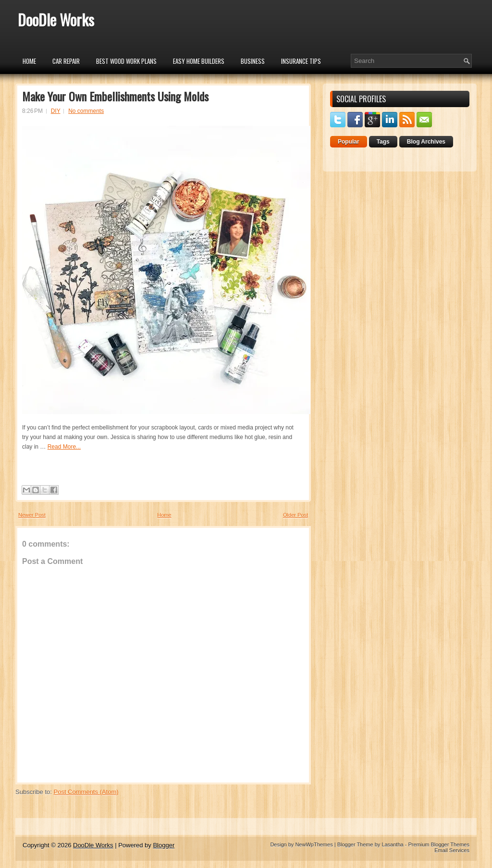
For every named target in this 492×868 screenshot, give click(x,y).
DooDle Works (56, 19)
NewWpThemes (314, 844)
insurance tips (301, 61)
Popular (349, 142)
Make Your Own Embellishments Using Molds (115, 96)
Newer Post (32, 515)
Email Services (452, 850)
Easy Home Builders (199, 61)
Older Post (295, 515)
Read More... (64, 447)
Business (253, 61)
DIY (56, 111)
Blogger (164, 845)
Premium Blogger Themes (439, 844)
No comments (86, 111)
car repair (66, 61)
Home (29, 61)
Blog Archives (426, 142)
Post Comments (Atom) (86, 792)
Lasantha (392, 844)
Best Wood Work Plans (126, 61)
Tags (383, 142)
